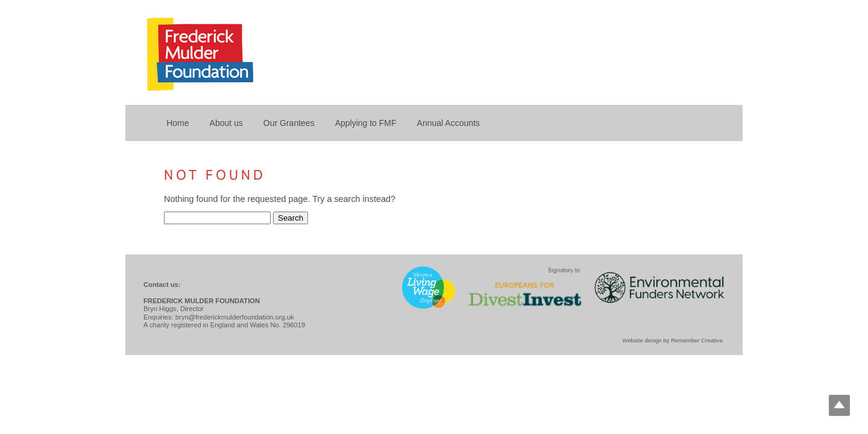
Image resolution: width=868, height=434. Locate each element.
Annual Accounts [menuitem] (448, 123)
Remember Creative (697, 340)
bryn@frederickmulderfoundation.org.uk (235, 317)
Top (839, 405)
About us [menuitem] (226, 123)
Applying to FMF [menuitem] (366, 123)
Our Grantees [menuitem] (289, 123)
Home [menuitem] (178, 123)
